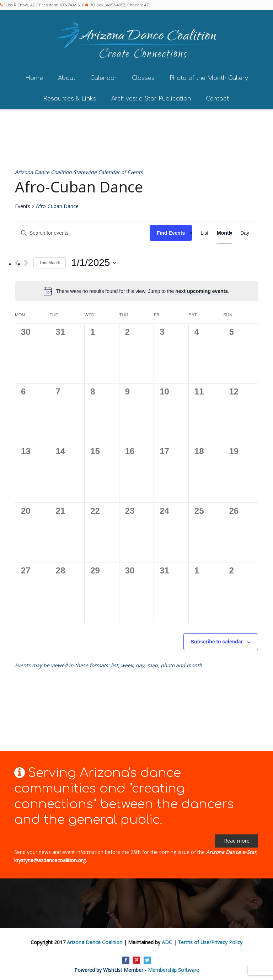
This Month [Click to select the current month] (50, 262)
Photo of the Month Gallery (209, 77)
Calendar (104, 77)
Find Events (171, 232)
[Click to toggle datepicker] (94, 262)
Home (34, 77)
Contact (217, 98)
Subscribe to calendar (217, 641)
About (67, 77)
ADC (167, 941)
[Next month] (26, 262)
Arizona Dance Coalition (95, 941)
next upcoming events (202, 290)
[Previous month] (17, 262)
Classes (143, 77)
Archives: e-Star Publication (151, 98)
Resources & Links (70, 98)
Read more (237, 840)
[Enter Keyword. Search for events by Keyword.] (82, 232)
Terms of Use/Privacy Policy (210, 941)
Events (23, 205)
